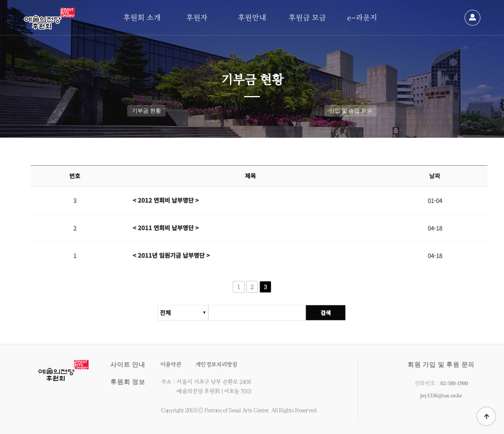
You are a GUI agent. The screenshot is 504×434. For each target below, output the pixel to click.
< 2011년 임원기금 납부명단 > (171, 256)
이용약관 (171, 365)
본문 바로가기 (0, 0)
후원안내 (252, 18)
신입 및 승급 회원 (351, 111)
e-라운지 (362, 18)
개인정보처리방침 (216, 365)
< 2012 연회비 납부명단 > (166, 200)
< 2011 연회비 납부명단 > (166, 228)
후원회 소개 (142, 18)
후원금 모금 (307, 18)
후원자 (197, 18)
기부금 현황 (146, 111)
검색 (326, 316)
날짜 (435, 176)
